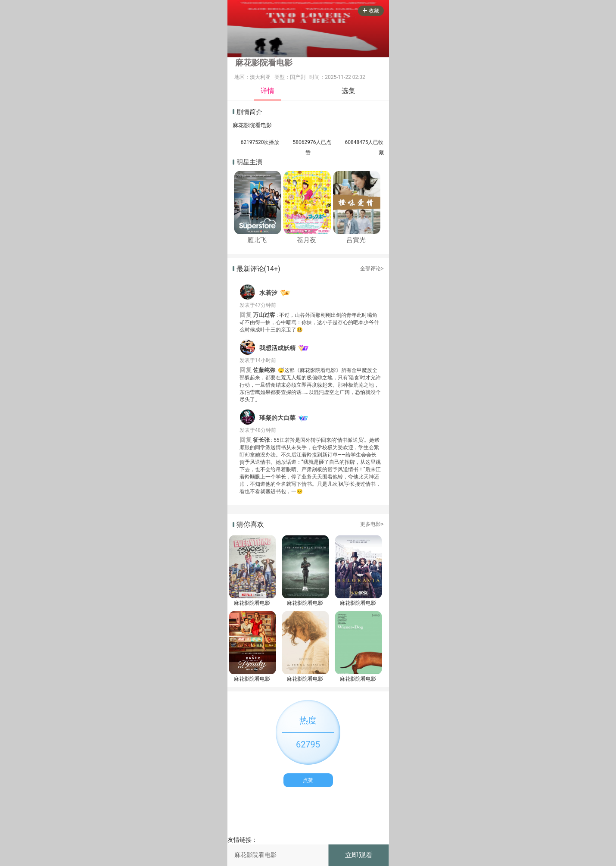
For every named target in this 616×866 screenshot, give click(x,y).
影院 (249, 125)
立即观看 (359, 855)
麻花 (238, 125)
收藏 (371, 11)
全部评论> (372, 269)
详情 (268, 91)
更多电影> (372, 524)
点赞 (308, 780)
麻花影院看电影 (252, 603)
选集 (348, 91)
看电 (261, 125)
